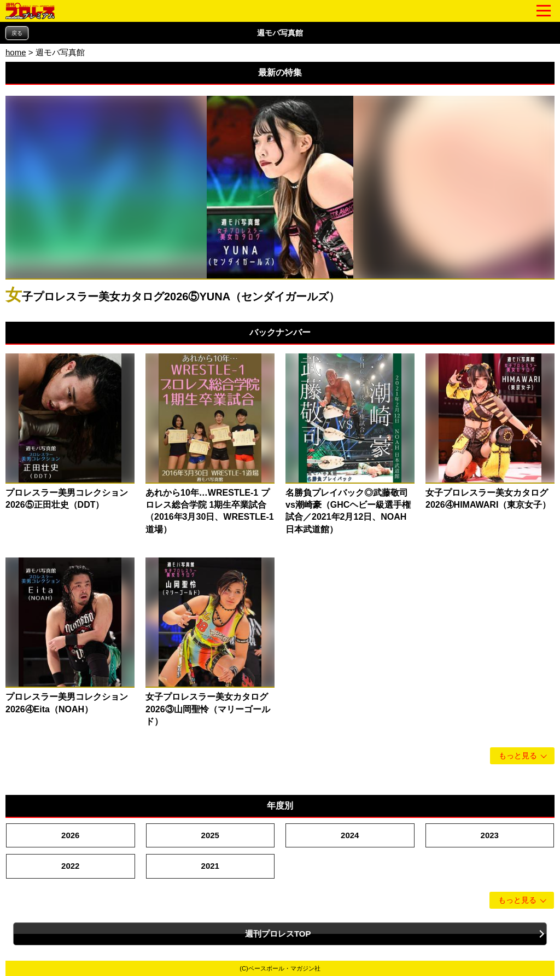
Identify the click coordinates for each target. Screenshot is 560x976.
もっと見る (518, 756)
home (16, 52)
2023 (490, 835)
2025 (210, 835)
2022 (70, 866)
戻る (17, 33)
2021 (210, 866)
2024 (350, 835)
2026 (70, 835)
